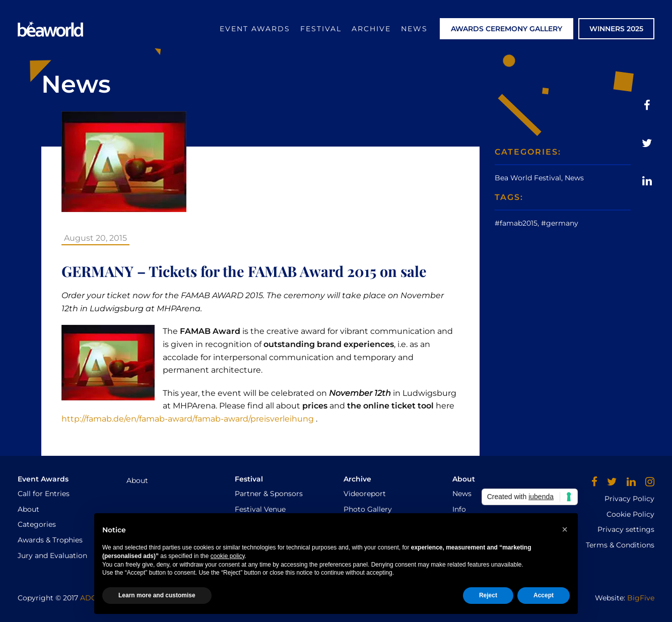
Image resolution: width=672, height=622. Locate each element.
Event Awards (255, 29)
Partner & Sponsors (269, 494)
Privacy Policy (629, 499)
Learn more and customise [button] (157, 595)
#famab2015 (516, 223)
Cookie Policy (630, 514)
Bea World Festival (528, 178)
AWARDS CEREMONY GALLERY (507, 29)
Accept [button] (544, 595)
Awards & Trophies (50, 540)
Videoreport (365, 494)
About (28, 509)
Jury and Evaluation (52, 556)
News (414, 29)
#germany (560, 223)
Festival (321, 29)
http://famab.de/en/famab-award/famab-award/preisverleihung (188, 419)
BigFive (641, 598)
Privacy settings (626, 529)
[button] (565, 529)
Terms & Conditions (620, 545)
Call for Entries (44, 494)
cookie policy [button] (228, 556)
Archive (371, 29)
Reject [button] (488, 595)
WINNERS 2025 (616, 29)
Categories (37, 524)
